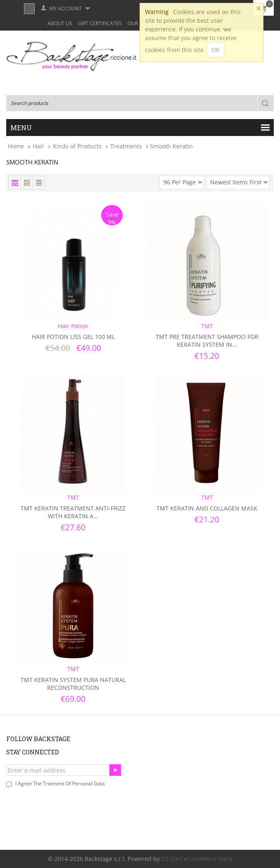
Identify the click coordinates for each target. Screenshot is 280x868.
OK (216, 50)
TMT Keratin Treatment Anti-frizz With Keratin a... (73, 512)
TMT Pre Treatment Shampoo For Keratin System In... (207, 341)
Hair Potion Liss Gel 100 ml (73, 337)
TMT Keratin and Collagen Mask (207, 508)
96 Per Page (183, 181)
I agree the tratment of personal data (60, 783)
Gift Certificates (100, 23)
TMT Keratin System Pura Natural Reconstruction (73, 684)
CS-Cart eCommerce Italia (197, 859)
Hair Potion (73, 326)
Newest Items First (239, 181)
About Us (60, 23)
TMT (207, 326)
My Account (65, 8)
